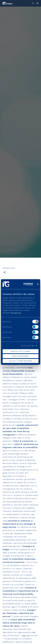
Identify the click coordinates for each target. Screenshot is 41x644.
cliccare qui (16, 313)
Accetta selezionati (20, 356)
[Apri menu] (38, 3)
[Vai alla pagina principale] (8, 3)
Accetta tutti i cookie (20, 351)
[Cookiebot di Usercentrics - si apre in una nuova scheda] (24, 284)
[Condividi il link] (4, 272)
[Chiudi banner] (38, 284)
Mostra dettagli (28, 345)
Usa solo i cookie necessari (20, 361)
